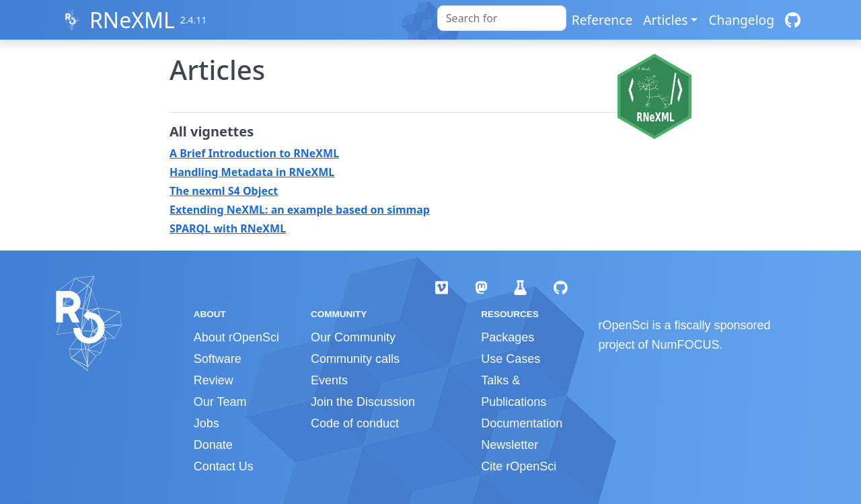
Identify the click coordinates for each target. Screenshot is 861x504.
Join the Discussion (363, 402)
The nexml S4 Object (224, 191)
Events (329, 380)
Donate (213, 445)
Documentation (522, 423)
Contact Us (224, 466)
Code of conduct (355, 423)
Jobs (207, 423)
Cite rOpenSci (519, 466)
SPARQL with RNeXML (228, 228)
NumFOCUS (686, 345)
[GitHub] (793, 20)
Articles (665, 20)
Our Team (220, 402)
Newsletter (510, 445)
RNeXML (132, 20)
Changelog (741, 20)
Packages (508, 337)
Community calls (355, 359)
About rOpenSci (236, 337)
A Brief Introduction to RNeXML (254, 153)
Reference (602, 20)
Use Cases (511, 359)
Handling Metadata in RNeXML (252, 172)
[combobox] (502, 18)
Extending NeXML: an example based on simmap (300, 210)
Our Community (353, 337)
